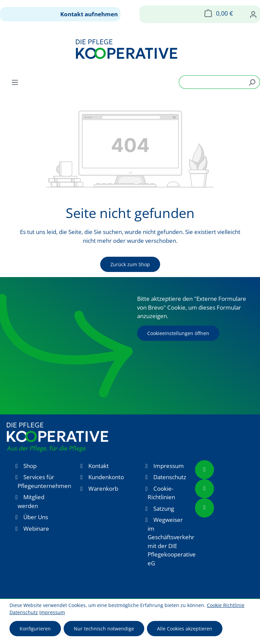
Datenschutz (170, 477)
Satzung (164, 509)
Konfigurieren (35, 629)
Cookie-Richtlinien (161, 493)
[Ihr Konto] (253, 14)
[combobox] (212, 82)
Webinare (36, 529)
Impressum (169, 466)
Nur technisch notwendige (104, 629)
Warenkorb (103, 489)
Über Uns (36, 517)
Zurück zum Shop (130, 264)
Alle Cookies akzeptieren (185, 629)
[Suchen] (252, 82)
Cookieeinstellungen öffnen (178, 333)
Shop (30, 466)
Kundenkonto (106, 477)
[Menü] (15, 82)
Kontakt (99, 466)
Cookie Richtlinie (226, 605)
